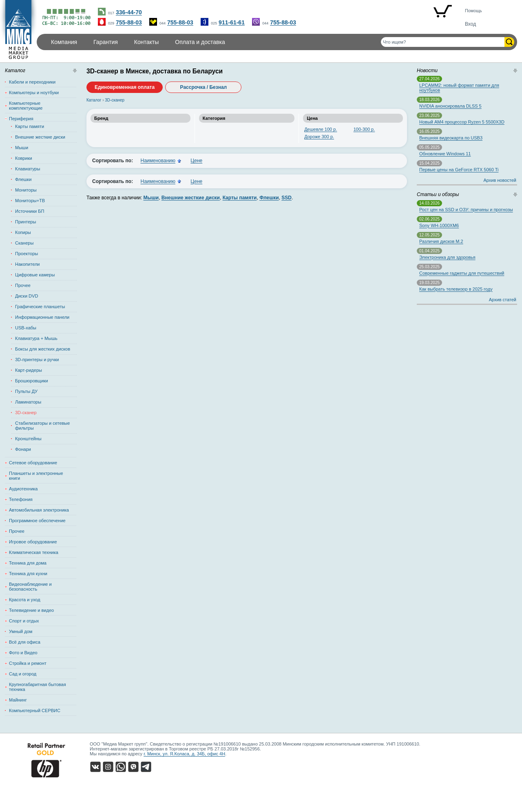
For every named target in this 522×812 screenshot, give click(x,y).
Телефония (21, 499)
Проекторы (27, 254)
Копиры (23, 232)
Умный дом (21, 631)
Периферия (21, 119)
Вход (470, 24)
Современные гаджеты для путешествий (462, 273)
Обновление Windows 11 (445, 154)
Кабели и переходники (32, 82)
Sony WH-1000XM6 (439, 225)
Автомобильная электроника (39, 510)
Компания (64, 42)
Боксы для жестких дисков (43, 349)
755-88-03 (129, 22)
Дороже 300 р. (319, 137)
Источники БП (30, 211)
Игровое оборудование (33, 542)
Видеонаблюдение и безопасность (30, 587)
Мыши (22, 148)
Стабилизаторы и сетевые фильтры (42, 426)
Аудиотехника (23, 489)
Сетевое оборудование (33, 463)
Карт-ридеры (29, 370)
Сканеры (24, 243)
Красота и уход (25, 600)
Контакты (146, 42)
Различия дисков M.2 (441, 241)
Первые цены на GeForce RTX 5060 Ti (459, 170)
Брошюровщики (32, 381)
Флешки (23, 179)
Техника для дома (28, 563)
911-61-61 (232, 22)
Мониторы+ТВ (30, 201)
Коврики (24, 158)
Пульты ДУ (26, 391)
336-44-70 (129, 12)
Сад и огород (23, 674)
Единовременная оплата (125, 87)
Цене (196, 161)
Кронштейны (28, 439)
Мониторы (26, 190)
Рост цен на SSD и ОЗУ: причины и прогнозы (466, 210)
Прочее (23, 285)
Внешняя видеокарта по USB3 (451, 138)
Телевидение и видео (31, 610)
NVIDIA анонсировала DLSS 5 (450, 106)
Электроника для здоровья (447, 257)
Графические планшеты (40, 307)
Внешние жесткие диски (40, 137)
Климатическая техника (34, 552)
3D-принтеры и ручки (37, 360)
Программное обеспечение (37, 521)
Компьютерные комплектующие (26, 106)
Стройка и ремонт (28, 663)
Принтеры (25, 222)
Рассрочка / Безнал (204, 87)
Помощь (473, 11)
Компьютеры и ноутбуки (34, 93)
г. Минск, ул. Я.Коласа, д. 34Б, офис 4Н (184, 754)
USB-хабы (26, 328)
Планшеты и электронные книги (36, 476)
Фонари (23, 449)
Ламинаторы (28, 402)
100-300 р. (364, 129)
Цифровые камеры (35, 275)
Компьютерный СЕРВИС (35, 710)
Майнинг (18, 700)
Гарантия (106, 42)
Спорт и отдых (24, 621)
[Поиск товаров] (443, 42)
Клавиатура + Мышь (36, 338)
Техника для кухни (28, 574)
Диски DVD (27, 296)
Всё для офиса (25, 642)
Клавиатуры (28, 169)
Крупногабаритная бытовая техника (38, 687)
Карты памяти (30, 126)
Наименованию (158, 161)
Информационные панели (42, 317)
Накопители (27, 264)
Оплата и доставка (200, 42)
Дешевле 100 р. (321, 129)
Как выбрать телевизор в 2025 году (456, 289)
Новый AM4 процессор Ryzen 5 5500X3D (462, 122)
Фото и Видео (23, 653)
